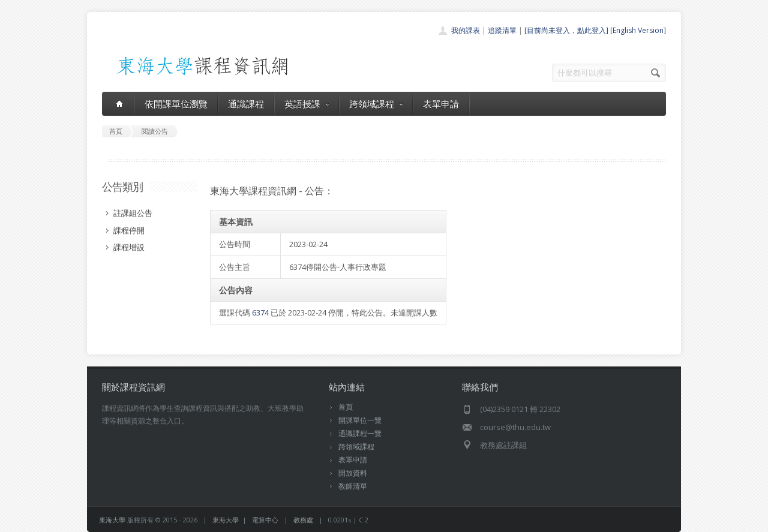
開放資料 (353, 473)
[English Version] (638, 30)
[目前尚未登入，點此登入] (566, 30)
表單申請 (441, 104)
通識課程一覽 (360, 433)
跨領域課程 (376, 104)
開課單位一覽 (360, 420)
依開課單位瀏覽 (176, 104)
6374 (260, 312)
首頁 (346, 407)
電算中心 (265, 520)
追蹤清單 (502, 30)
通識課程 (246, 104)
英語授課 (307, 104)
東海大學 (112, 520)
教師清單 (353, 486)
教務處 (303, 520)
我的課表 (466, 30)
